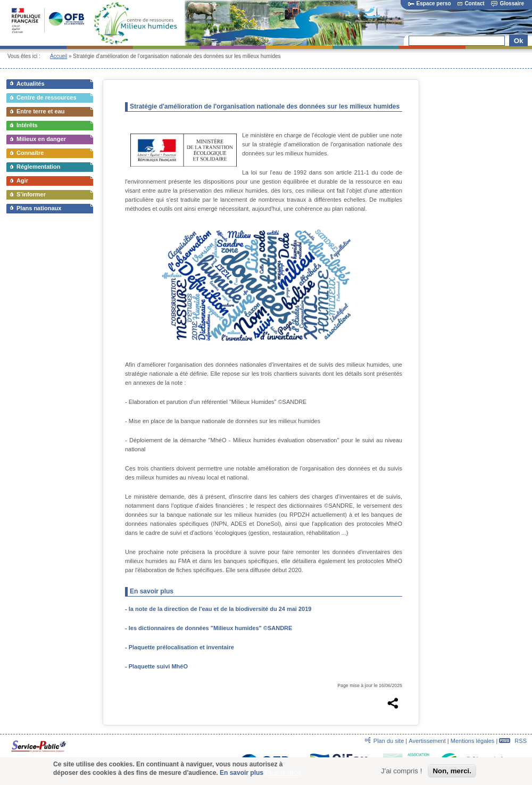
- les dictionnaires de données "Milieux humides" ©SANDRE (209, 628)
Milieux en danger (41, 139)
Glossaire (508, 3)
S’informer (31, 194)
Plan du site (389, 741)
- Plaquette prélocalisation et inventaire (180, 647)
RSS (513, 741)
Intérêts (27, 125)
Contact (471, 3)
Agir (22, 180)
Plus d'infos (283, 772)
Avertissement (427, 741)
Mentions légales (473, 741)
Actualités (31, 84)
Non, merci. (452, 771)
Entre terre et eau (40, 111)
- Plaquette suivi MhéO (157, 666)
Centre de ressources (47, 97)
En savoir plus (242, 773)
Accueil (59, 56)
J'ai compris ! (401, 771)
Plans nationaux (39, 208)
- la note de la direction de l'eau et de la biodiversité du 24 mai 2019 (218, 609)
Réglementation (39, 167)
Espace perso (430, 3)
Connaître (30, 153)
